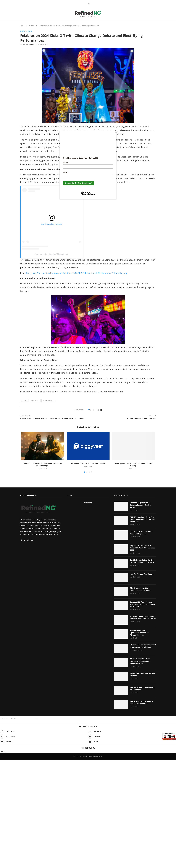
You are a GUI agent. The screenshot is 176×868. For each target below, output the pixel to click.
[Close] (116, 131)
